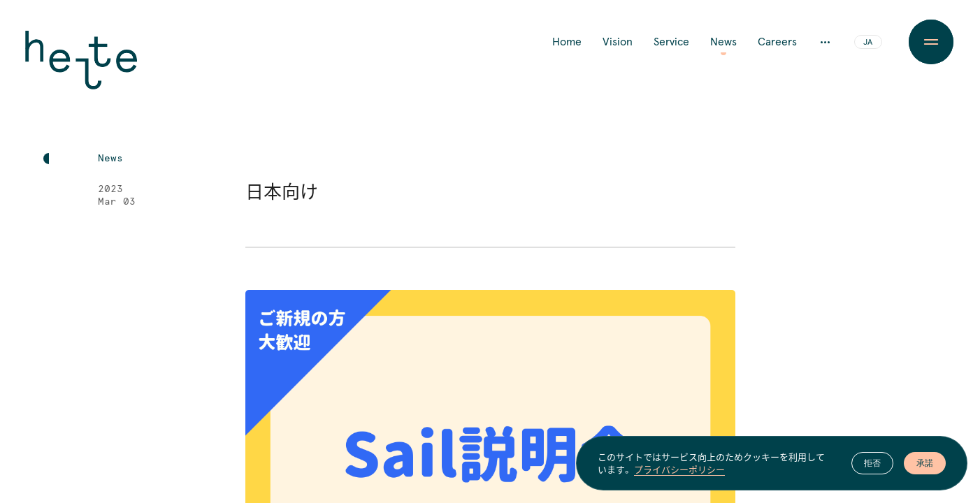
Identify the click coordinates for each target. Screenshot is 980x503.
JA (868, 43)
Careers (777, 42)
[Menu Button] (931, 42)
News (723, 42)
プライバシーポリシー (679, 469)
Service (671, 42)
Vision (618, 42)
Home (567, 42)
